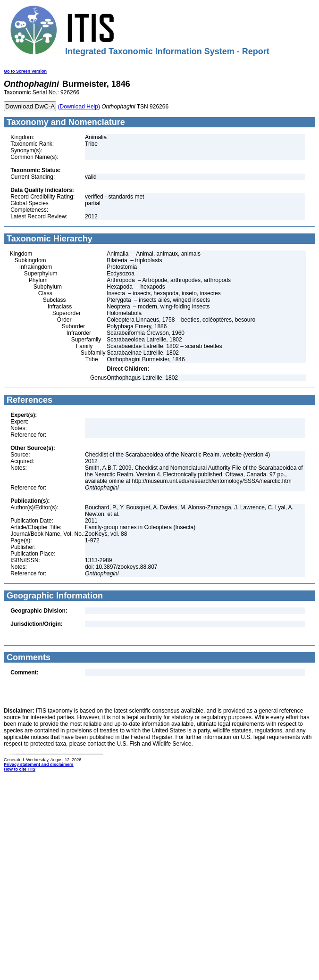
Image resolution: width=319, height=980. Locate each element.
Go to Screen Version (25, 71)
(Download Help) (79, 107)
